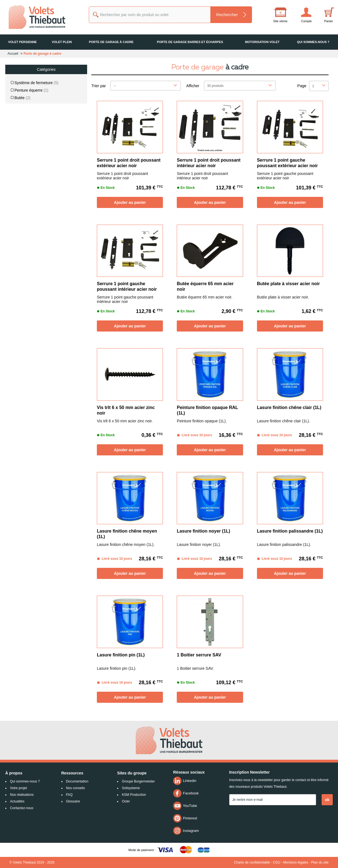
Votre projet (18, 788)
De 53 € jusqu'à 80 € (32, 203)
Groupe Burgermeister (138, 781)
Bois (22, 139)
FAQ (69, 795)
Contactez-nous (22, 808)
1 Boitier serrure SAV (199, 655)
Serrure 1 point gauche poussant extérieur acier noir (287, 163)
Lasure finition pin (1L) (121, 655)
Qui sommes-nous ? (25, 781)
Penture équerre (31, 90)
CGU (277, 862)
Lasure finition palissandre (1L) (290, 531)
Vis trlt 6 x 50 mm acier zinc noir (126, 410)
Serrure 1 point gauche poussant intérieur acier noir (127, 286)
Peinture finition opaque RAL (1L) (207, 410)
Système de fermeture (36, 83)
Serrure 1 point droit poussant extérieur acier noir (129, 163)
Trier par (99, 86)
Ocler (126, 801)
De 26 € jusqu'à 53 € (32, 192)
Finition (24, 105)
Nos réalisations (22, 795)
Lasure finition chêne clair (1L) (289, 407)
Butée (22, 98)
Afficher (193, 86)
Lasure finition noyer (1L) (203, 531)
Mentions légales (296, 862)
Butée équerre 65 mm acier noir (205, 286)
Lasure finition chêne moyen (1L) (127, 534)
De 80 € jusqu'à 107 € (34, 214)
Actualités (17, 801)
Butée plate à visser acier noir (288, 284)
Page (302, 86)
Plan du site (320, 862)
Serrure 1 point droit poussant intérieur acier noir (209, 163)
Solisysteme (131, 788)
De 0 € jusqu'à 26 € (31, 182)
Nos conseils (75, 788)
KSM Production (134, 795)
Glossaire (73, 801)
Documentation (77, 781)
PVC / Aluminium (32, 147)
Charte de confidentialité (252, 862)
